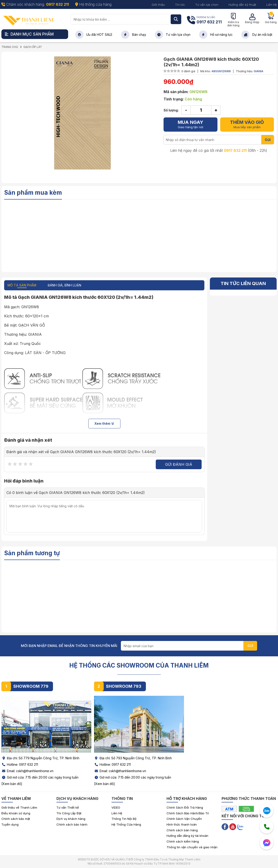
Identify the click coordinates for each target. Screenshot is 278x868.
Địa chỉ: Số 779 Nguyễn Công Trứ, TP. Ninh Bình (40, 758)
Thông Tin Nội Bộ (124, 819)
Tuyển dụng (10, 824)
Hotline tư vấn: (209, 20)
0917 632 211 (235, 150)
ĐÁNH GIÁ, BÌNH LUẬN (64, 285)
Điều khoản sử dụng (16, 813)
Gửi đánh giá (179, 464)
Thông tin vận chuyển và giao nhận (192, 847)
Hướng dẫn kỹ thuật (242, 5)
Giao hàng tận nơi (190, 124)
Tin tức (180, 5)
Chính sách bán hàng (182, 830)
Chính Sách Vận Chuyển (184, 819)
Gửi (268, 140)
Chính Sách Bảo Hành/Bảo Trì (188, 813)
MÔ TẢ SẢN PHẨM (22, 285)
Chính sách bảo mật (16, 819)
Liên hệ (271, 5)
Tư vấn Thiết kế (68, 807)
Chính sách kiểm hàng (183, 841)
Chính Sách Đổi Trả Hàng (185, 807)
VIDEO (116, 807)
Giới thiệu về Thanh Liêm (19, 807)
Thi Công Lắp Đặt (69, 813)
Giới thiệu (158, 5)
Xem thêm (104, 423)
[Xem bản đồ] (12, 784)
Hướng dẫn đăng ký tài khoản (187, 836)
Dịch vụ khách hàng (71, 819)
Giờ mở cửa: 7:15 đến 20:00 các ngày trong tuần (40, 777)
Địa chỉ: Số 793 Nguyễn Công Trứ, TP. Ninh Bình (133, 758)
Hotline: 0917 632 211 (20, 764)
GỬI (250, 646)
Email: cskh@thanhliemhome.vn (27, 771)
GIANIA (259, 71)
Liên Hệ (117, 813)
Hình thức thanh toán (182, 824)
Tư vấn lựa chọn (207, 5)
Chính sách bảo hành (72, 824)
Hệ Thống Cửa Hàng (126, 824)
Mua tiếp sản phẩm (247, 124)
